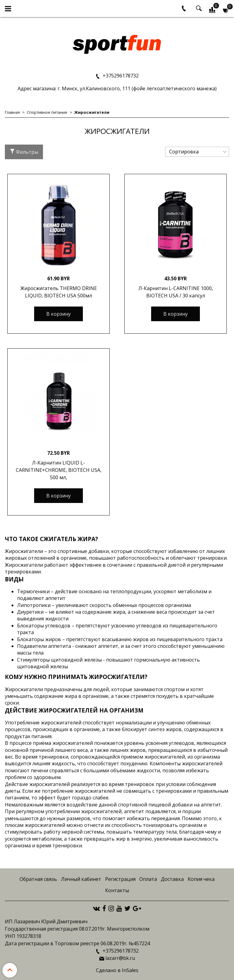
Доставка (172, 879)
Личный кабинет (81, 879)
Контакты (117, 890)
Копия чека (201, 879)
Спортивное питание (47, 112)
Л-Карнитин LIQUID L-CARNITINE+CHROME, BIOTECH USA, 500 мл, (59, 470)
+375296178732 (120, 76)
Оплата (148, 879)
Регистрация (120, 879)
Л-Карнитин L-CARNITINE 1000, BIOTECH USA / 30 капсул (176, 292)
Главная (12, 112)
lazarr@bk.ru (120, 958)
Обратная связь (38, 879)
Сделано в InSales (117, 970)
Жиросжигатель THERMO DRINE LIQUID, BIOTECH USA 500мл (59, 292)
